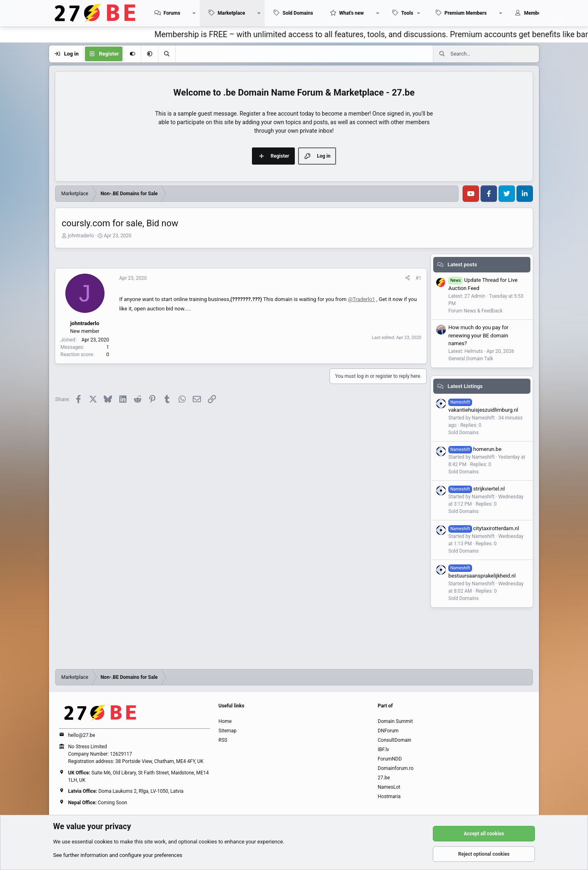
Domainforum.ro (396, 768)
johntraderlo (81, 236)
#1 (419, 278)
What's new (352, 13)
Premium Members (466, 13)
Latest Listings (465, 386)
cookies (104, 842)
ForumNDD (390, 759)
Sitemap (227, 731)
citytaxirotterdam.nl (484, 528)
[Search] (167, 54)
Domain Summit (395, 721)
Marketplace (231, 13)
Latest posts (462, 264)
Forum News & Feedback (476, 311)
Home (225, 721)
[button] (194, 13)
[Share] (408, 278)
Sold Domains (298, 13)
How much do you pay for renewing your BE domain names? (478, 335)
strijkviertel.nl (477, 489)
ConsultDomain (394, 740)
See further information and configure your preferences (118, 855)
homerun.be (475, 449)
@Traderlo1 (362, 299)
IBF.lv (383, 750)
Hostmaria (389, 796)
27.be (384, 778)
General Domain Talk (471, 359)
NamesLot (389, 787)
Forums (172, 13)
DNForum (388, 731)
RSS (223, 740)
